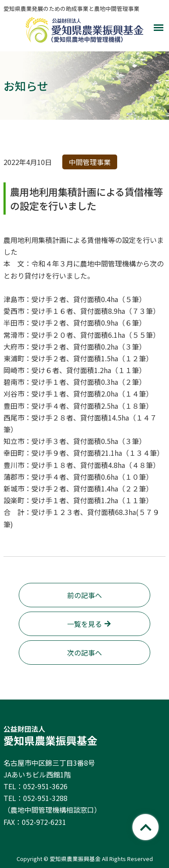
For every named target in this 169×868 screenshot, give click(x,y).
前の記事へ (84, 595)
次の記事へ (84, 653)
